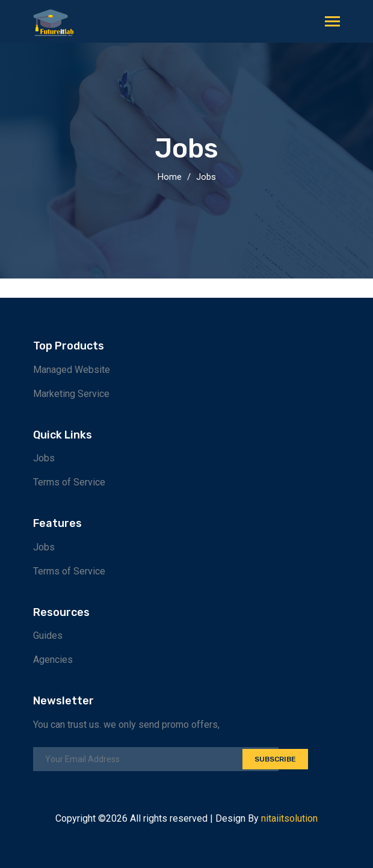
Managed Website (72, 370)
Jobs (206, 177)
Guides (48, 636)
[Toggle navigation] (332, 23)
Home (170, 177)
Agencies (53, 660)
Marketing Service (71, 394)
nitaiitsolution (289, 818)
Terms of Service (69, 482)
